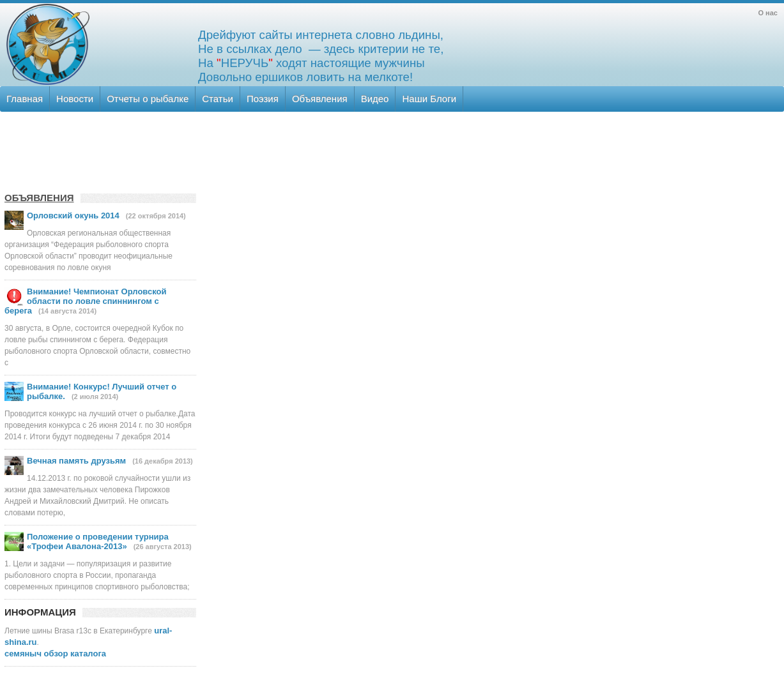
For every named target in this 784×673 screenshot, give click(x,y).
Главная (25, 99)
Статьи (218, 99)
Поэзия (263, 99)
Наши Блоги (429, 99)
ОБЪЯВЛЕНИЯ (39, 198)
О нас (768, 13)
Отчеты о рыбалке (148, 99)
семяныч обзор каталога (55, 654)
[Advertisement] (391, 150)
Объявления (320, 99)
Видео (375, 99)
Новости (75, 99)
